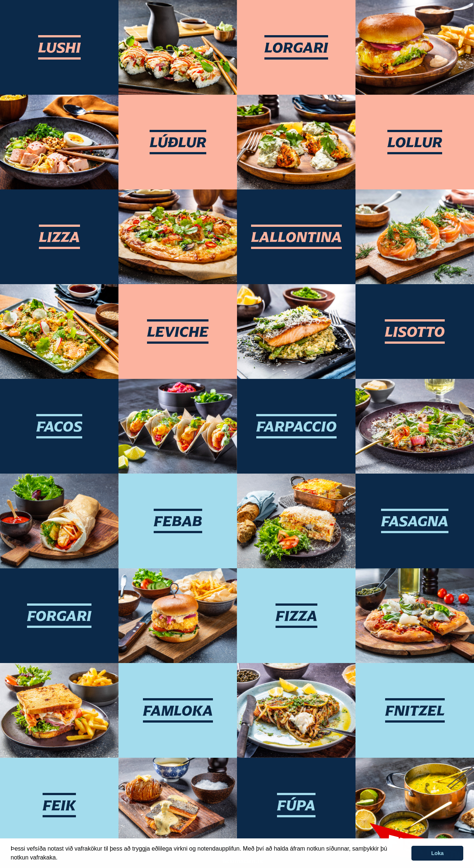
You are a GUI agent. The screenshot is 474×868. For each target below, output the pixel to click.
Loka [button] (437, 853)
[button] (60, 858)
